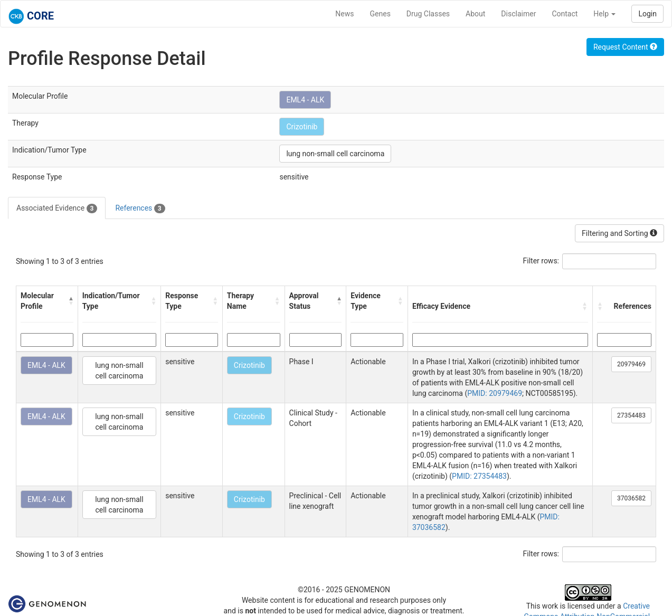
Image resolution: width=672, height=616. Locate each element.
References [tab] (140, 209)
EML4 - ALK (305, 100)
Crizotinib (302, 127)
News (344, 14)
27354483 (631, 415)
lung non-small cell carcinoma (335, 154)
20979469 (631, 364)
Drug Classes (428, 14)
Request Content (625, 47)
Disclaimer (518, 14)
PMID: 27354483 (479, 476)
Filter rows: (541, 261)
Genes (380, 14)
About (475, 14)
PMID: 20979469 (495, 393)
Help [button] (604, 14)
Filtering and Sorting (619, 233)
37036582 (631, 498)
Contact (565, 14)
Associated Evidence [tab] (57, 209)
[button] (71, 301)
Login (647, 14)
